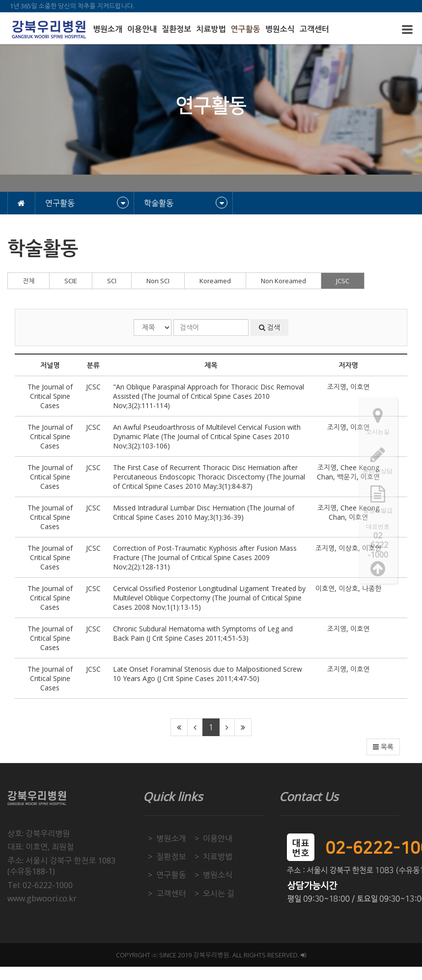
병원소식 (280, 29)
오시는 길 (219, 893)
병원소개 (108, 29)
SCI (112, 281)
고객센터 (314, 29)
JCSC (343, 281)
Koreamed (215, 281)
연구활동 (246, 29)
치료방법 (211, 29)
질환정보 (176, 29)
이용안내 (142, 29)
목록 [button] (383, 747)
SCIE (71, 281)
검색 (269, 327)
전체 (28, 281)
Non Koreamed (283, 281)
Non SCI (158, 281)
